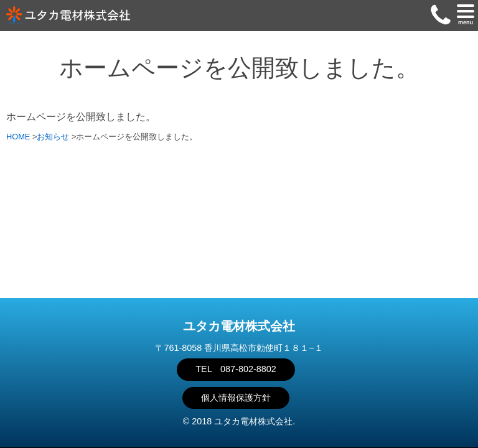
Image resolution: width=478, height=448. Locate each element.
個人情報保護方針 (236, 398)
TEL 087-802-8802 (236, 369)
